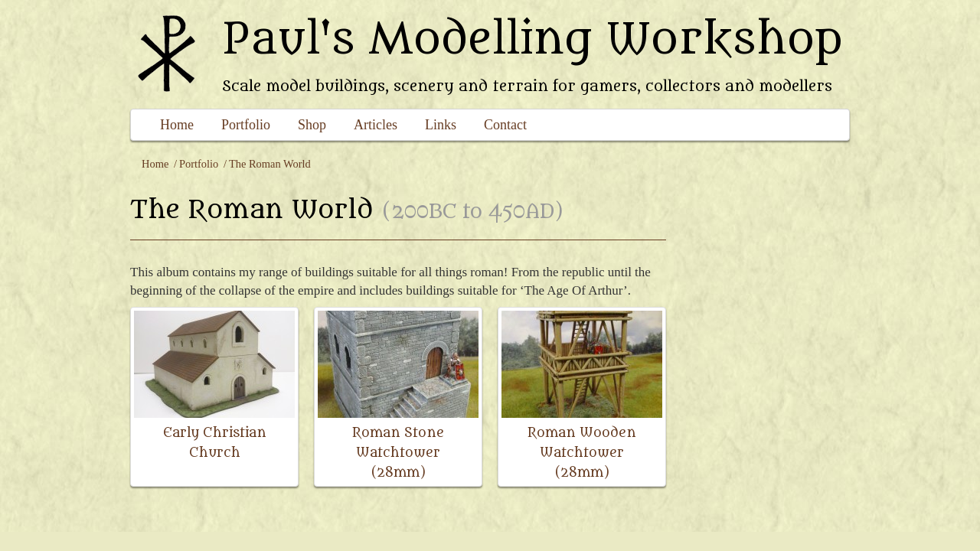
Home (177, 125)
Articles (376, 125)
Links (441, 125)
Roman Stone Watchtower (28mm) (398, 453)
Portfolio (246, 125)
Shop (312, 125)
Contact (505, 125)
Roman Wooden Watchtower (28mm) (582, 453)
